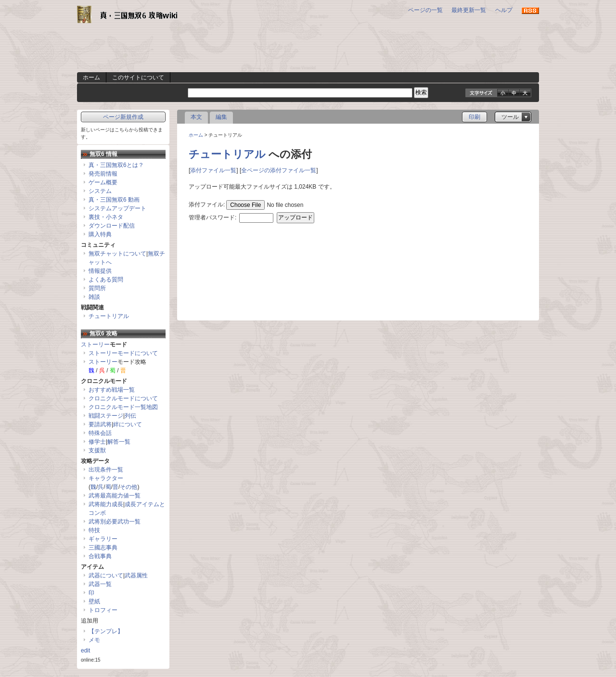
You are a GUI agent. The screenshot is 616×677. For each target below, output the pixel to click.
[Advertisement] (308, 51)
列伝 (130, 416)
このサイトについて (138, 77)
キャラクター (106, 478)
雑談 (94, 297)
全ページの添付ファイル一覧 (279, 170)
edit (85, 651)
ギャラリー (103, 539)
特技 (94, 530)
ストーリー (95, 345)
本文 (196, 117)
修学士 (97, 442)
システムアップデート (117, 208)
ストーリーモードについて (123, 353)
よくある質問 (106, 280)
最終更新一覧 (469, 10)
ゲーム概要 (103, 182)
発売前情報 (103, 174)
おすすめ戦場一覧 (112, 390)
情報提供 (100, 271)
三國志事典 (103, 548)
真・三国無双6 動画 (114, 200)
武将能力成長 (106, 504)
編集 (221, 117)
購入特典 (100, 234)
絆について (128, 424)
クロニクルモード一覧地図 (123, 407)
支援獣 (97, 450)
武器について (106, 575)
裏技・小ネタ (106, 217)
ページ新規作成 (123, 117)
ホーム (91, 77)
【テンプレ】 (106, 631)
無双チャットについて (117, 254)
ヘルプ (504, 10)
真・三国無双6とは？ (116, 165)
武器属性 (136, 575)
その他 (128, 487)
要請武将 (100, 424)
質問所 (97, 288)
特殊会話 (100, 433)
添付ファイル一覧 (213, 170)
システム (100, 191)
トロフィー (103, 610)
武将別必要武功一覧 (115, 522)
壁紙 (94, 601)
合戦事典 (100, 556)
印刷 (475, 117)
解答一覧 (119, 442)
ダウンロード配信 (112, 226)
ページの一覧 (425, 10)
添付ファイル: (207, 204)
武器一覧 (100, 584)
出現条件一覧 (106, 470)
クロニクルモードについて (123, 398)
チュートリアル (227, 154)
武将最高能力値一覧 (115, 496)
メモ (94, 640)
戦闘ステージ (106, 416)
